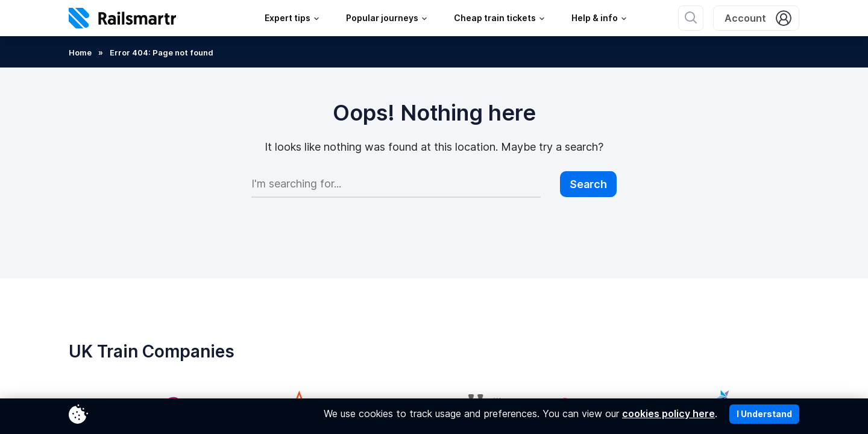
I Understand (764, 414)
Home (80, 52)
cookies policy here (668, 414)
